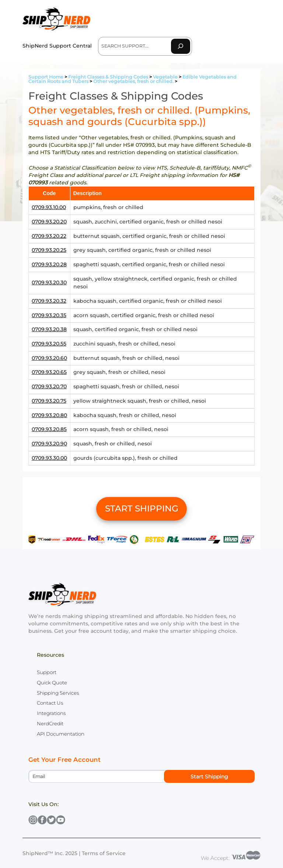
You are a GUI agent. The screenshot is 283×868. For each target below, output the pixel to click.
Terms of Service (104, 853)
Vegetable (165, 77)
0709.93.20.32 (49, 301)
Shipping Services (58, 693)
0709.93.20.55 (49, 344)
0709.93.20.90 (49, 444)
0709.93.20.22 (49, 236)
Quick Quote (52, 683)
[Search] (181, 46)
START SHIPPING (142, 508)
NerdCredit (50, 723)
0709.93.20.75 (49, 401)
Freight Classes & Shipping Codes (108, 77)
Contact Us (50, 703)
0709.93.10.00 (49, 207)
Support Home (46, 77)
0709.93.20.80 (49, 415)
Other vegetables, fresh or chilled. (133, 81)
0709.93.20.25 (49, 250)
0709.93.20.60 (49, 358)
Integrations (51, 713)
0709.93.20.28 (49, 264)
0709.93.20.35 (49, 315)
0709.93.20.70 (49, 386)
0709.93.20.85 (49, 429)
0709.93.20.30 (49, 282)
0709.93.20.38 (49, 329)
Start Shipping (209, 777)
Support (47, 672)
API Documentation (61, 734)
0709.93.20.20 (49, 222)
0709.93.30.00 (49, 458)
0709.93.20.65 (49, 372)
